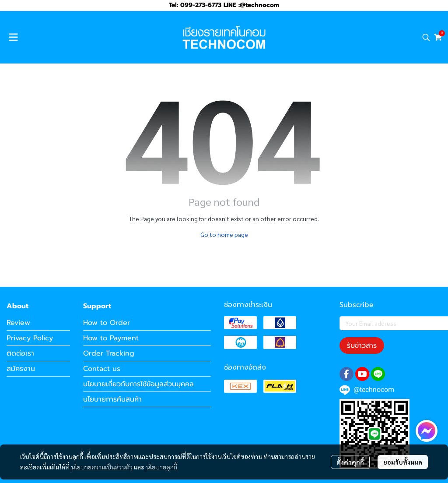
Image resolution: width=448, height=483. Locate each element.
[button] (426, 37)
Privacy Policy (30, 338)
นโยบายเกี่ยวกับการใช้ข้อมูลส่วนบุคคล (138, 384)
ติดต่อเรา (20, 353)
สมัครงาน (21, 369)
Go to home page (224, 234)
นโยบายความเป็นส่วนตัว (102, 467)
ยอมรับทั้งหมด (403, 462)
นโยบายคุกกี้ (161, 467)
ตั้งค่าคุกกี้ (350, 462)
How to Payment (111, 338)
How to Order (107, 323)
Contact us (102, 369)
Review (18, 323)
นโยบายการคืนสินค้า (112, 399)
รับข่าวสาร (362, 346)
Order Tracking (109, 353)
